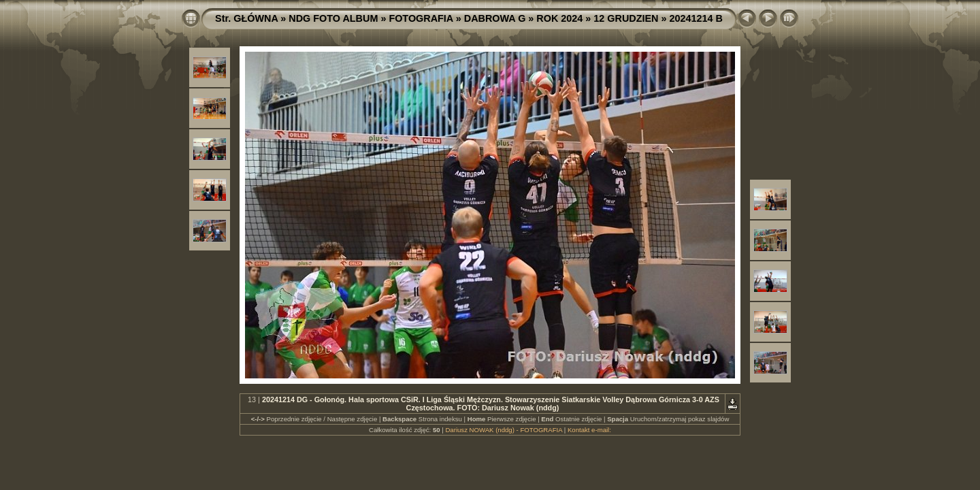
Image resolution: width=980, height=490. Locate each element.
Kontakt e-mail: (589, 430)
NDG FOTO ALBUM (333, 18)
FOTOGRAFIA (421, 18)
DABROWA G (495, 18)
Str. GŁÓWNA (246, 18)
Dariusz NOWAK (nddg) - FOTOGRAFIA (504, 430)
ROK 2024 (559, 18)
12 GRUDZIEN (626, 18)
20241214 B (696, 18)
